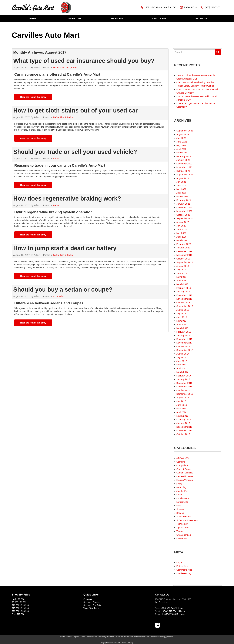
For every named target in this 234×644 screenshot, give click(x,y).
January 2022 (183, 160)
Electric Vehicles (185, 480)
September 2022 (185, 131)
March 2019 (182, 284)
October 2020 (183, 215)
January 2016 (183, 423)
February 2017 (184, 376)
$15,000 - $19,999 (20, 608)
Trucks (180, 531)
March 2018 (182, 328)
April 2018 (181, 324)
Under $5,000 (18, 599)
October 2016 (183, 390)
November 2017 (184, 343)
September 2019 (185, 262)
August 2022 (183, 134)
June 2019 (182, 273)
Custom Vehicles (185, 473)
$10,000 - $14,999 (20, 605)
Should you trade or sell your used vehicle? (76, 152)
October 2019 (183, 259)
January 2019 (183, 291)
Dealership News (62, 68)
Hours (180, 608)
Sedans (180, 509)
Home (33, 18)
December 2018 (184, 295)
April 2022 (181, 149)
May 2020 (181, 233)
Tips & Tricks (66, 117)
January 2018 (183, 335)
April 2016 (181, 412)
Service (180, 513)
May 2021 (181, 189)
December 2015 (184, 427)
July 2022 (181, 138)
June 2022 (182, 142)
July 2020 (181, 226)
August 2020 (183, 222)
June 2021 (182, 186)
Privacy (124, 643)
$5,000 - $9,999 (19, 602)
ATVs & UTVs (183, 458)
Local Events (183, 498)
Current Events (184, 469)
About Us (201, 18)
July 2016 (181, 401)
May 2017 (181, 365)
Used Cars (182, 538)
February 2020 (184, 244)
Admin (37, 68)
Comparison (59, 296)
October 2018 (183, 303)
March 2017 (182, 372)
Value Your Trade (91, 608)
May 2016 (181, 408)
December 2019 (184, 251)
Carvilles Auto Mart (46, 35)
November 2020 (184, 211)
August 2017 (183, 354)
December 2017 (184, 339)
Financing (117, 18)
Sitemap (131, 643)
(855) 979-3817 (171, 614)
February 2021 (184, 200)
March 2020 (182, 240)
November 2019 (184, 255)
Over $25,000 (18, 614)
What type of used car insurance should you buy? (84, 61)
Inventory (75, 18)
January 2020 (183, 248)
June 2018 (182, 317)
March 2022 (182, 153)
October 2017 (183, 346)
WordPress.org (184, 573)
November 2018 (184, 299)
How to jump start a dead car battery (65, 248)
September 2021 (185, 175)
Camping (181, 462)
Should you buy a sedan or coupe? (64, 289)
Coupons (88, 599)
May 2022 (181, 145)
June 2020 (182, 229)
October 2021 (183, 171)
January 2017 (183, 379)
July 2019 (181, 270)
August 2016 (183, 398)
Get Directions (162, 602)
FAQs (74, 68)
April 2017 (181, 368)
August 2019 (183, 266)
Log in (179, 562)
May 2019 (181, 277)
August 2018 (183, 310)
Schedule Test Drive (93, 605)
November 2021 (184, 167)
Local (179, 495)
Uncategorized (184, 535)
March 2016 (182, 416)
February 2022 (184, 156)
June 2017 (182, 361)
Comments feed (184, 570)
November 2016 (184, 387)
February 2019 (184, 288)
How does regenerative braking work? (67, 198)
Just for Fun (182, 491)
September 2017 (185, 350)
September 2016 (185, 394)
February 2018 (184, 332)
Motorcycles (182, 502)
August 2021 (183, 178)
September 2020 (185, 218)
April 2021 (181, 193)
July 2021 (181, 182)
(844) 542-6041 (170, 611)
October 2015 (183, 434)
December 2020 (184, 207)
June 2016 (182, 405)
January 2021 (183, 204)
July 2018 (181, 313)
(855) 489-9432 (169, 608)
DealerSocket (128, 637)
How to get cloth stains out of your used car (75, 110)
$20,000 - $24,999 (20, 611)
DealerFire (110, 637)
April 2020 (181, 237)
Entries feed (182, 566)
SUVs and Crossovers (187, 520)
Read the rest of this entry (33, 97)
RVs (178, 506)
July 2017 (181, 357)
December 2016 (184, 383)
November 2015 (184, 430)
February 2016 (184, 420)
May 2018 (181, 321)
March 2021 (182, 196)
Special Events (184, 516)
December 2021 (184, 164)
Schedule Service (92, 602)
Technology (182, 524)
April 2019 (181, 281)
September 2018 (185, 306)
